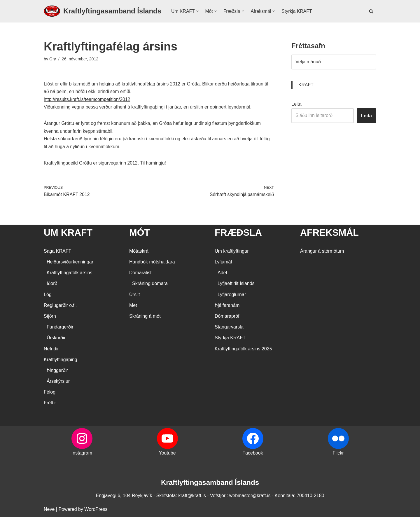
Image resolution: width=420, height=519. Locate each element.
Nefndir (51, 351)
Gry (53, 59)
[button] (198, 11)
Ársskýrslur (58, 384)
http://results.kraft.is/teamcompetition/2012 (88, 100)
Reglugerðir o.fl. (60, 308)
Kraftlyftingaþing (61, 362)
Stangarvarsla (229, 330)
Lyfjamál (223, 264)
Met (133, 308)
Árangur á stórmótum (322, 253)
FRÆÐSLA (238, 235)
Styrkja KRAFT (298, 11)
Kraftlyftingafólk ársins (70, 275)
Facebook (253, 455)
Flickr (338, 455)
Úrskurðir (56, 340)
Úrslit (134, 297)
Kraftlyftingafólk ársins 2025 (243, 351)
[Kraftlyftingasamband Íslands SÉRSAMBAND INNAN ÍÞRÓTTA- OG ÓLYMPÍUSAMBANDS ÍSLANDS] (103, 11)
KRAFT (306, 85)
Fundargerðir (60, 330)
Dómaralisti (141, 275)
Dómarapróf (227, 318)
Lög (48, 297)
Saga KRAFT (57, 253)
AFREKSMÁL (329, 235)
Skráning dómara (150, 286)
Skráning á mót (145, 318)
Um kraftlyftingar (232, 253)
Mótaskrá (139, 253)
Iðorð (52, 286)
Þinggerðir (57, 373)
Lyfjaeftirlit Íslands (236, 286)
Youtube (167, 455)
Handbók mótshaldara (152, 264)
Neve (49, 512)
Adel (222, 275)
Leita (296, 105)
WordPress (96, 512)
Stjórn (50, 318)
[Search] (371, 11)
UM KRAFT (68, 235)
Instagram (82, 455)
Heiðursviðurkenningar (70, 264)
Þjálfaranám (227, 308)
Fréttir (50, 405)
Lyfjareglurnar (232, 297)
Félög (50, 395)
